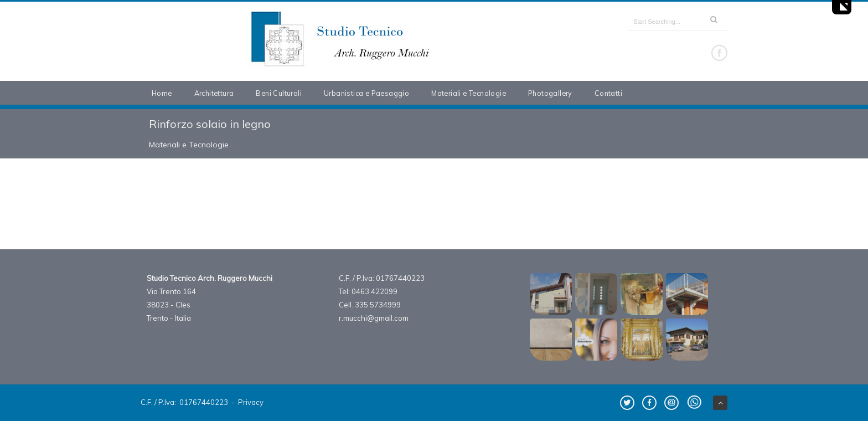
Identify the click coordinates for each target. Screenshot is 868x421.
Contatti (608, 93)
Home (162, 93)
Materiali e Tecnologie (469, 93)
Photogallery (550, 93)
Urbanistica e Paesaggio (366, 93)
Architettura (214, 93)
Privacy (251, 402)
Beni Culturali (279, 93)
